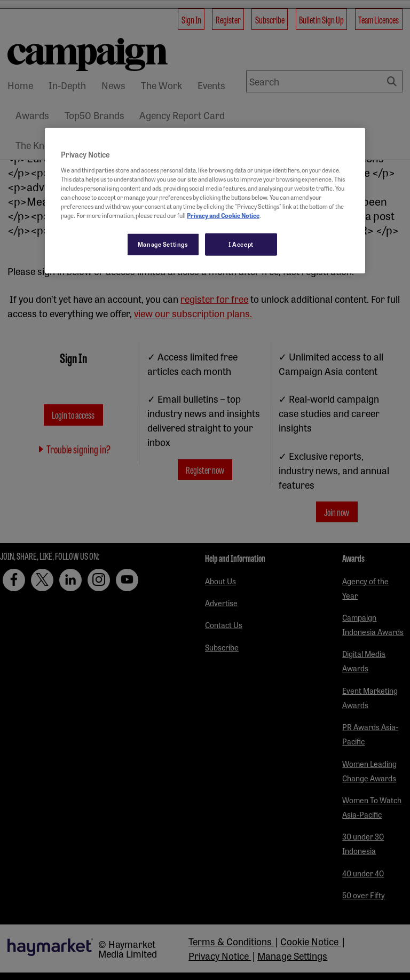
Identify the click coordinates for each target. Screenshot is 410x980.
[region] (205, 201)
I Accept (241, 244)
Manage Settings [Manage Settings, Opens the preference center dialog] (163, 244)
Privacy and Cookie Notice (223, 215)
